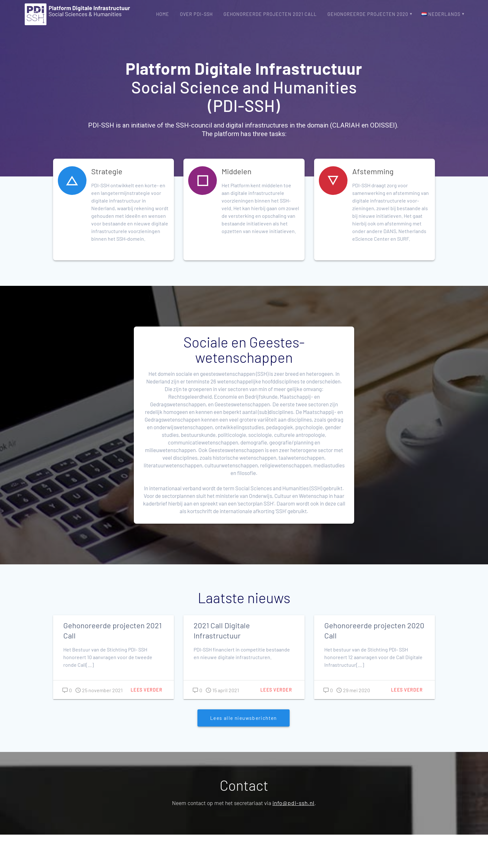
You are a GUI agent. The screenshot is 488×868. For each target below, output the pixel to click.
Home (163, 14)
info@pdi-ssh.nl (293, 803)
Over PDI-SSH (196, 14)
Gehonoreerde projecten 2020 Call (374, 630)
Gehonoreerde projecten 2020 (368, 14)
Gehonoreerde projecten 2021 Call (270, 14)
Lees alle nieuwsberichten (244, 718)
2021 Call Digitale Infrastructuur (222, 630)
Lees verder (147, 690)
